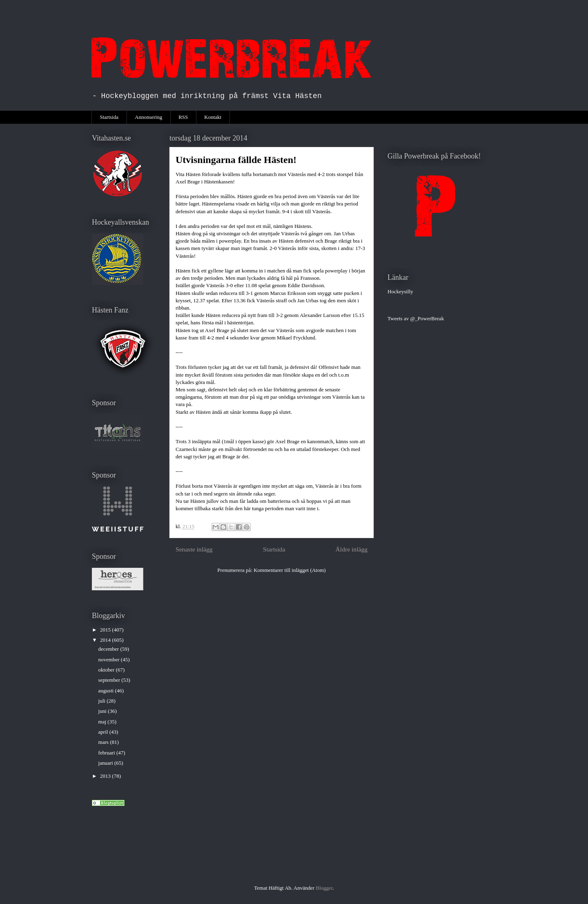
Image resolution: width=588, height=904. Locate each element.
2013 (106, 776)
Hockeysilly (400, 291)
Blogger (324, 888)
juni (103, 711)
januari (106, 763)
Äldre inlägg (352, 549)
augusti (107, 691)
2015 (106, 630)
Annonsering (148, 117)
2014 (106, 640)
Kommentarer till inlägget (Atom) (290, 570)
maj (103, 722)
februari (107, 753)
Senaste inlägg (194, 549)
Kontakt (213, 117)
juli (103, 701)
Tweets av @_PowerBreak (416, 318)
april (104, 732)
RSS (183, 117)
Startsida (109, 117)
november (110, 660)
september (110, 680)
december (109, 649)
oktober (107, 670)
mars (104, 742)
